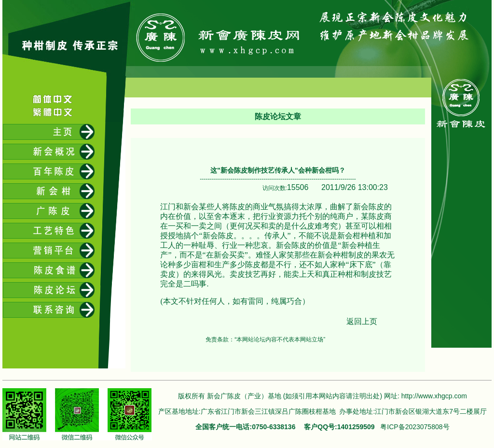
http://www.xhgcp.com (434, 396)
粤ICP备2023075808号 (415, 427)
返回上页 (362, 321)
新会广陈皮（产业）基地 (244, 396)
